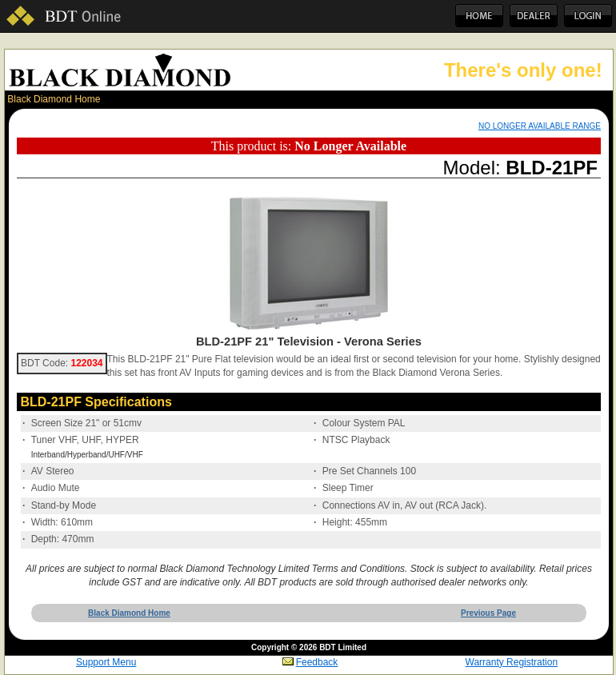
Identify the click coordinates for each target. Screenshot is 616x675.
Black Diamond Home (54, 99)
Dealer (534, 16)
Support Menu (106, 662)
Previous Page (488, 613)
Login (588, 16)
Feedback (310, 662)
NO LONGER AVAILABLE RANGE (540, 126)
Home (479, 16)
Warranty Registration (512, 662)
